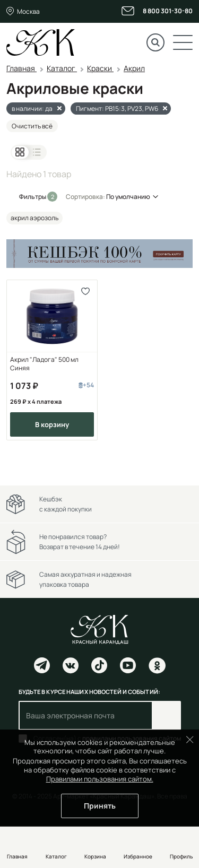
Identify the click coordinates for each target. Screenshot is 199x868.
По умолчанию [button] (128, 197)
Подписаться (166, 715)
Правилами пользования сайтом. (100, 779)
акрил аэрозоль (34, 218)
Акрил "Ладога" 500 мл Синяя (44, 364)
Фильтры (33, 197)
